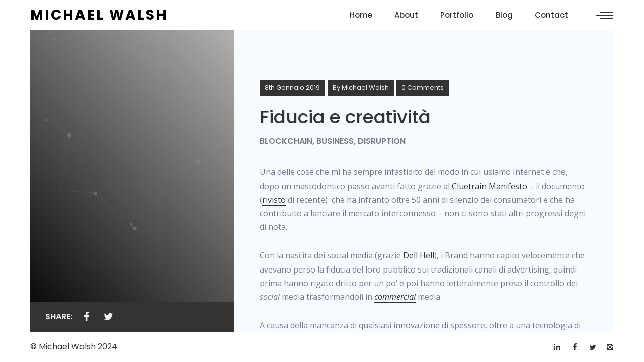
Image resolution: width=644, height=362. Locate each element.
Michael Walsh (365, 88)
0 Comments (423, 88)
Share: (59, 316)
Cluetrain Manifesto (490, 186)
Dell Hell (419, 255)
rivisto (274, 200)
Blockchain (286, 141)
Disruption (382, 141)
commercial (395, 297)
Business (335, 141)
